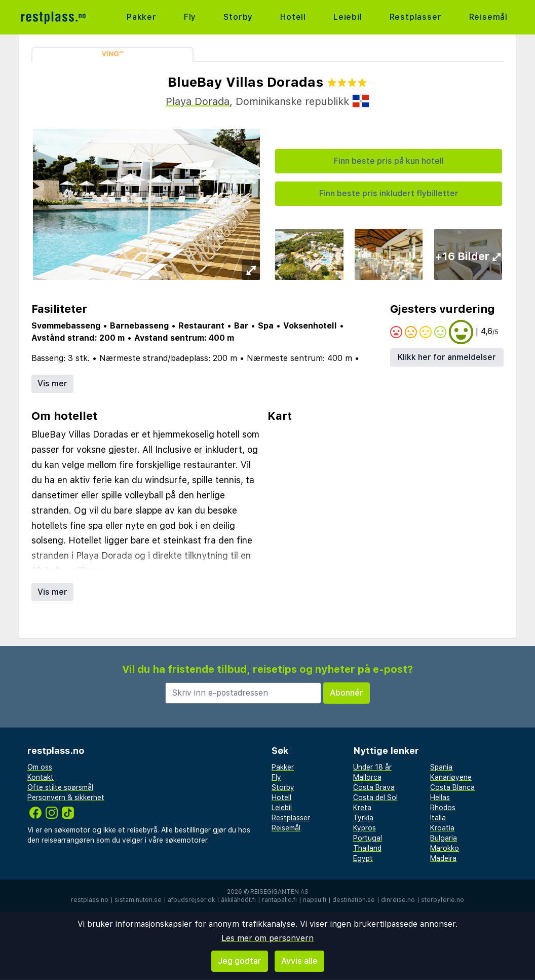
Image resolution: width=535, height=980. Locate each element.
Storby (238, 17)
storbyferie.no (443, 900)
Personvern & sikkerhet (66, 797)
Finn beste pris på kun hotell (389, 161)
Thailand (367, 848)
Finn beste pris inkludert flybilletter (389, 193)
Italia (438, 818)
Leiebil (348, 17)
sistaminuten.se (138, 900)
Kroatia (442, 828)
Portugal (368, 838)
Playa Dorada (198, 101)
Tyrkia (363, 818)
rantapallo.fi (279, 900)
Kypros (365, 828)
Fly (190, 17)
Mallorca (367, 777)
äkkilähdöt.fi (238, 900)
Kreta (362, 808)
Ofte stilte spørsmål (60, 787)
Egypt (363, 858)
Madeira (443, 858)
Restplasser (416, 17)
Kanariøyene (451, 777)
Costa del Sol (375, 797)
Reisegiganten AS (279, 892)
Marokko (445, 848)
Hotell (293, 17)
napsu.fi (315, 900)
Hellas (440, 797)
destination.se (354, 900)
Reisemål (488, 17)
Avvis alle (299, 961)
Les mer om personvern (267, 938)
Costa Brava (374, 787)
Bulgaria (444, 838)
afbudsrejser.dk (191, 900)
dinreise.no (398, 900)
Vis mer (52, 384)
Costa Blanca (452, 787)
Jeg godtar (240, 961)
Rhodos (443, 808)
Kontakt (41, 777)
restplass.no (90, 900)
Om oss (40, 767)
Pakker (142, 17)
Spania (441, 767)
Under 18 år (372, 767)
